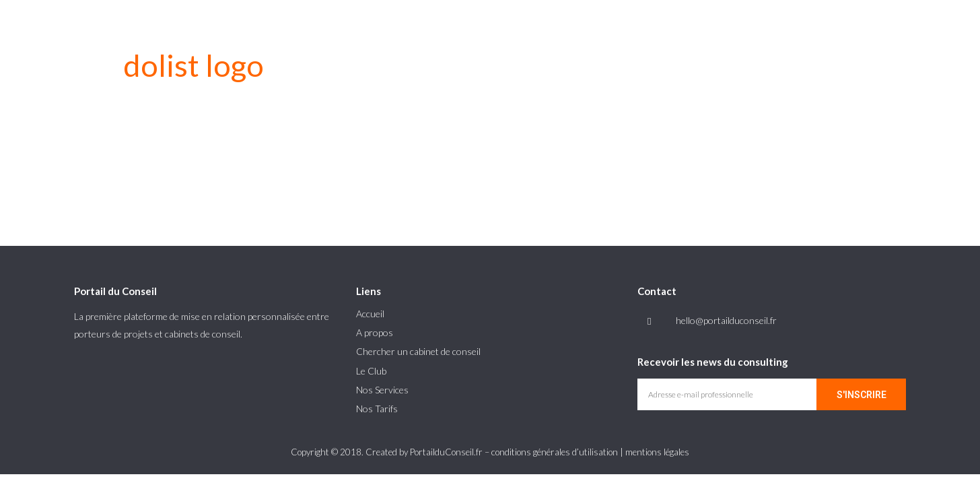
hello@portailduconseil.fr (726, 320)
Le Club (371, 371)
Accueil (370, 314)
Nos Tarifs (377, 409)
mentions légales (657, 452)
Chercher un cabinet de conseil (418, 351)
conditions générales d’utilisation (555, 452)
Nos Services (382, 390)
